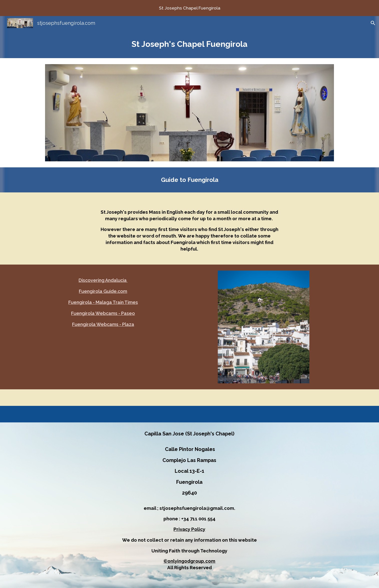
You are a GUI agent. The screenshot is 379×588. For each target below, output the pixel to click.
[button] (373, 23)
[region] (189, 8)
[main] (189, 44)
